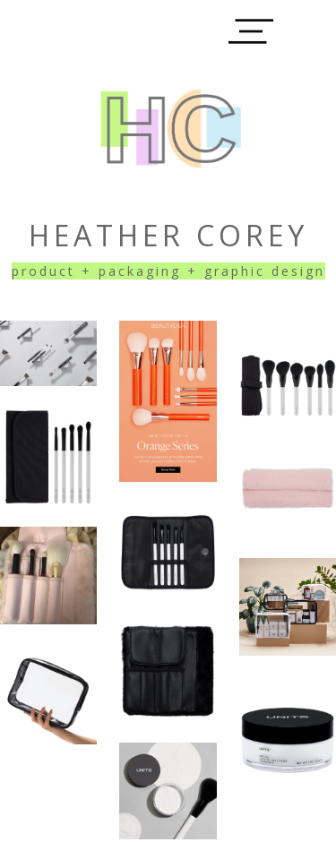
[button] (251, 31)
